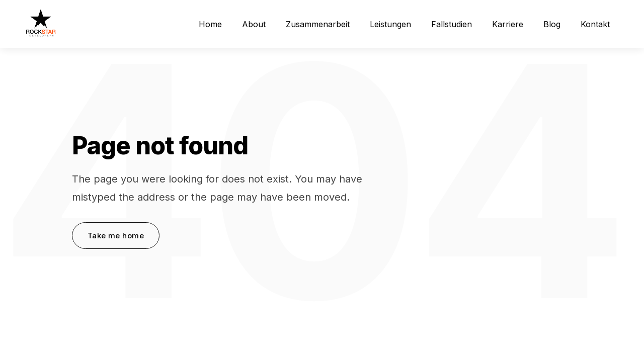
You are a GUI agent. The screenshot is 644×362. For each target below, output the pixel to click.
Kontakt (595, 24)
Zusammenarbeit (318, 24)
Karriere (508, 24)
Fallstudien (452, 24)
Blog (552, 24)
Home (210, 24)
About (254, 24)
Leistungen (390, 24)
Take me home (116, 236)
